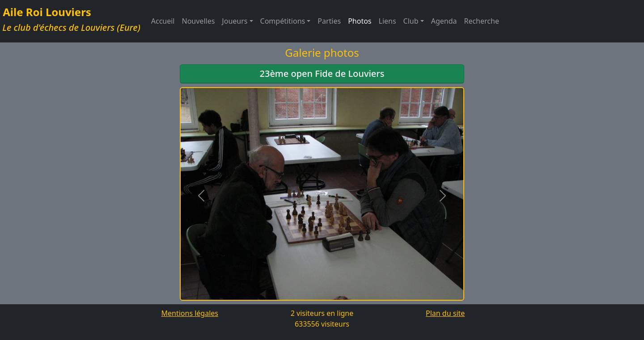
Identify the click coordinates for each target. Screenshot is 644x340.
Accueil (163, 21)
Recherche (481, 21)
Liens (388, 21)
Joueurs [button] (235, 21)
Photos (360, 21)
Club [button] (411, 21)
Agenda (444, 21)
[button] (201, 196)
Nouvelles (199, 21)
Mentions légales (190, 313)
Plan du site (445, 313)
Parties (329, 21)
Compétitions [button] (283, 21)
